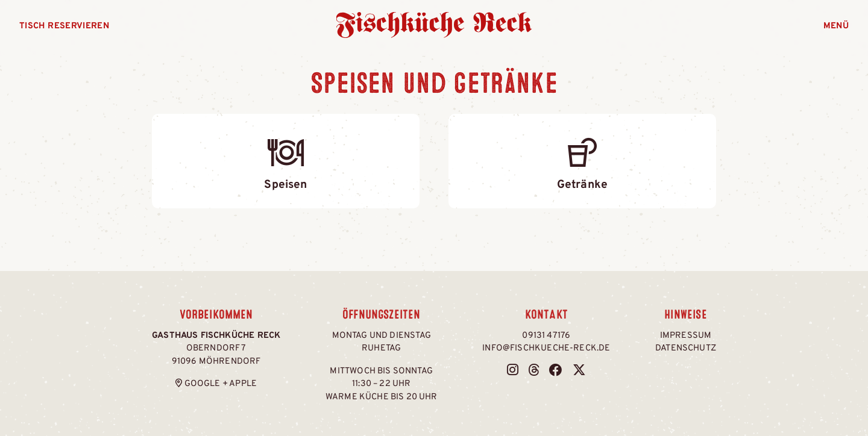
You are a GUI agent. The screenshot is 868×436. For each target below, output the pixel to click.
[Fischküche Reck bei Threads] (534, 371)
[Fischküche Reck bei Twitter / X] (579, 371)
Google (203, 384)
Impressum (686, 336)
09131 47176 (546, 336)
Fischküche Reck (434, 25)
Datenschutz (686, 348)
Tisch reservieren (64, 26)
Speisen (286, 160)
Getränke (582, 160)
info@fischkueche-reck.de (546, 348)
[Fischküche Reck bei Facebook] (556, 371)
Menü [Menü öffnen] (836, 26)
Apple (243, 384)
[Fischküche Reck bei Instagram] (513, 371)
